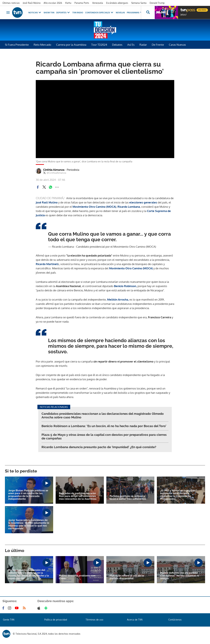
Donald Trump (157, 3)
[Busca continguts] (148, 12)
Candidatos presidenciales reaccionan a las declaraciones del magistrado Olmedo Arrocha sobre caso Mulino (103, 415)
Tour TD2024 (99, 45)
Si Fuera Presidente (17, 45)
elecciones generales (143, 202)
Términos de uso (94, 620)
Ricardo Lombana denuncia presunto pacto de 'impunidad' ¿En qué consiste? (99, 447)
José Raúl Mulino (32, 3)
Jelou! (184, 15)
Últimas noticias (11, 3)
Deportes (63, 13)
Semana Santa (139, 3)
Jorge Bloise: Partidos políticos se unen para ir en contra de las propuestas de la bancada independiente (28, 495)
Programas (135, 13)
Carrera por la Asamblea (71, 45)
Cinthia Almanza (61, 170)
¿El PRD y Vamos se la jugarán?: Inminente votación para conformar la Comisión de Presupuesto (179, 495)
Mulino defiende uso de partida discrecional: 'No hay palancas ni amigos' (180, 576)
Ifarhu (68, 3)
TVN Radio (78, 13)
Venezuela (98, 3)
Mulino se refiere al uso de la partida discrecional (127, 577)
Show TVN (49, 13)
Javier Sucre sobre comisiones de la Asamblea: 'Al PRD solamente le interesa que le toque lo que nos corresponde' (29, 524)
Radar (143, 45)
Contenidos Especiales (100, 13)
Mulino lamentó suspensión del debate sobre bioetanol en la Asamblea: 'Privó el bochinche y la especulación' (29, 574)
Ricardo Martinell (47, 264)
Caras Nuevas (177, 45)
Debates (117, 45)
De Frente (158, 45)
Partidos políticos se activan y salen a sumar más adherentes (128, 498)
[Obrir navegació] (8, 12)
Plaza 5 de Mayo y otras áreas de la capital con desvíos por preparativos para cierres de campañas (104, 436)
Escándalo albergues (117, 3)
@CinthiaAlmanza (55, 173)
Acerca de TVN (135, 620)
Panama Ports (82, 3)
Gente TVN (9, 620)
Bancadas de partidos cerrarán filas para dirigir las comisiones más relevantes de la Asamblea (78, 496)
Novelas (120, 13)
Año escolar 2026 (53, 3)
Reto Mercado (42, 45)
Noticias (35, 13)
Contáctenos (175, 620)
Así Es (131, 45)
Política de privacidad (56, 620)
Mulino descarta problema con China (77, 577)
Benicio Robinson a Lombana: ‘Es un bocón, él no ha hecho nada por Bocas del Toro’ (104, 426)
